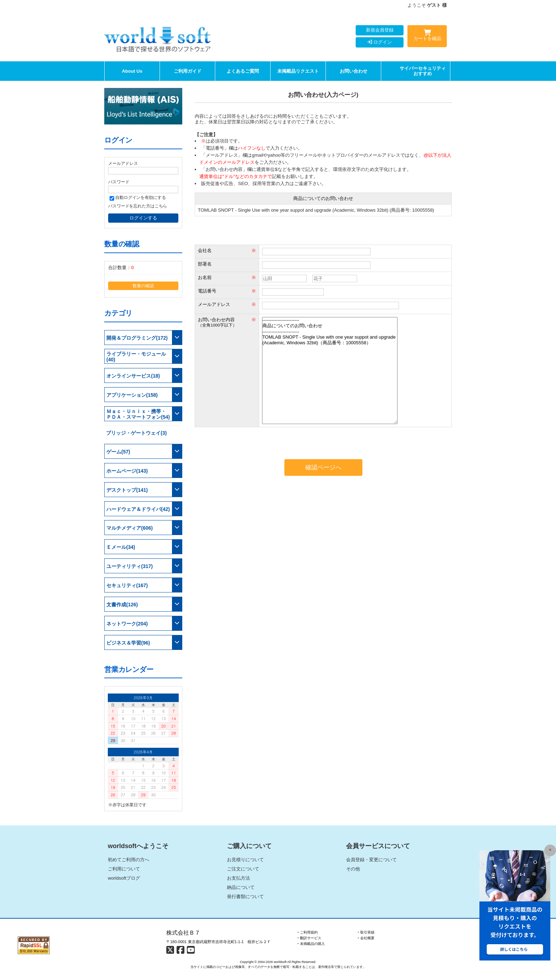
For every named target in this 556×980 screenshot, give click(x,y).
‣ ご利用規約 (308, 932)
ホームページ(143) (127, 471)
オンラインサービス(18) (133, 376)
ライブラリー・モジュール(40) (136, 357)
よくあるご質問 (243, 71)
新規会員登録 (380, 30)
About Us (132, 71)
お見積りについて (245, 860)
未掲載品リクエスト (298, 71)
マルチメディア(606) (130, 528)
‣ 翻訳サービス (309, 938)
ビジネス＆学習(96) (128, 643)
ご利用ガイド (188, 71)
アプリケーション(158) (132, 395)
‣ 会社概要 (366, 938)
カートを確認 (427, 37)
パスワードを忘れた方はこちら (138, 206)
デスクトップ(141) (127, 490)
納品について (241, 887)
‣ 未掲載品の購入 (311, 944)
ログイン (380, 42)
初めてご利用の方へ (129, 860)
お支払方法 (238, 878)
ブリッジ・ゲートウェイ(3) (136, 433)
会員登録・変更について (371, 860)
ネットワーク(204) (127, 624)
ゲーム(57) (118, 452)
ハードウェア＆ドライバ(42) (138, 509)
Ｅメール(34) (121, 547)
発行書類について (245, 897)
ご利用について (124, 869)
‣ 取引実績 (366, 932)
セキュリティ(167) (127, 585)
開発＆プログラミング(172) (137, 338)
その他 (353, 869)
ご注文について (243, 869)
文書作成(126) (122, 605)
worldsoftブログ (124, 878)
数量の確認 (143, 286)
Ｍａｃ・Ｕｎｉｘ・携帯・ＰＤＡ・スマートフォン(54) (138, 414)
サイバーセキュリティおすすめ (423, 71)
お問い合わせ (354, 71)
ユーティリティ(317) (130, 566)
